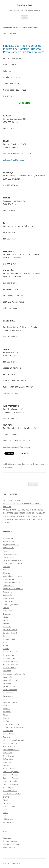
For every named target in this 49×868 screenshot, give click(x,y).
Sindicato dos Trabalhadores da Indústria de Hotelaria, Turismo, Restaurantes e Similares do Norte (24, 49)
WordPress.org (9, 847)
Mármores (7, 712)
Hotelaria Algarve (10, 655)
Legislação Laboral (10, 702)
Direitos (6, 617)
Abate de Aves (9, 541)
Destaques (7, 614)
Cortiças (6, 608)
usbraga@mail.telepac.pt (14, 160)
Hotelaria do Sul (9, 668)
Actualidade (8, 551)
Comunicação (8, 579)
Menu (25, 17)
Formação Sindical (10, 639)
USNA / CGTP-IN (9, 806)
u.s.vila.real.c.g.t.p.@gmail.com (17, 447)
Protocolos (7, 753)
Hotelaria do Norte (21, 464)
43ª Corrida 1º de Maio (12, 500)
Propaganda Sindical (11, 750)
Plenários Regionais (11, 743)
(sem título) (8, 522)
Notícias (6, 721)
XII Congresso (8, 822)
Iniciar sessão (8, 838)
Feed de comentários (11, 844)
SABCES (6, 765)
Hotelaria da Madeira (11, 661)
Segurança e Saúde (10, 781)
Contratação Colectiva (12, 604)
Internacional (8, 693)
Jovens (6, 699)
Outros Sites (8, 731)
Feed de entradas (10, 841)
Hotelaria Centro (10, 658)
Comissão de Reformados (13, 576)
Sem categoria (9, 787)
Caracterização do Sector (13, 563)
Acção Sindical (9, 548)
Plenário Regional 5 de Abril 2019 (16, 740)
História (6, 645)
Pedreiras (7, 737)
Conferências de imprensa (13, 589)
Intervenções (8, 696)
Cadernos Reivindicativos (13, 560)
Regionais (7, 762)
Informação (8, 677)
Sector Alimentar (10, 769)
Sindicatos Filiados (10, 791)
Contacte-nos (8, 598)
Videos (6, 813)
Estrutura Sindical (10, 630)
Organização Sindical (11, 724)
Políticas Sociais (9, 746)
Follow (24, 453)
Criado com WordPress (11, 863)
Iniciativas (7, 683)
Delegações (8, 611)
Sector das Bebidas (10, 775)
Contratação (8, 601)
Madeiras (7, 709)
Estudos (6, 636)
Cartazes (6, 567)
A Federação (8, 538)
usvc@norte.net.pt (11, 393)
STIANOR (7, 803)
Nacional (7, 718)
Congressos (8, 592)
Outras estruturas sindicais (14, 727)
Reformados (8, 759)
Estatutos (7, 627)
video (5, 810)
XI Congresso (8, 819)
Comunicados (8, 586)
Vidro (5, 816)
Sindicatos (25, 5)
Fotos (5, 642)
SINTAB (6, 797)
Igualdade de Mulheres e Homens (16, 674)
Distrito (6, 620)
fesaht (13, 467)
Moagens (7, 715)
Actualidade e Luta (10, 554)
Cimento (6, 573)
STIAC (5, 800)
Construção (8, 595)
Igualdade (7, 671)
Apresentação (8, 557)
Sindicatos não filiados (12, 794)
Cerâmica (7, 570)
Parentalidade (9, 734)
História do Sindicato (11, 652)
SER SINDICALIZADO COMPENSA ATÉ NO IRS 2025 (22, 519)
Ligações (6, 705)
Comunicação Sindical (12, 582)
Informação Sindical (11, 680)
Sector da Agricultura (11, 772)
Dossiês (6, 623)
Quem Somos (8, 756)
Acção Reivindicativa (11, 545)
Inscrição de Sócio (10, 686)
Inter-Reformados (10, 690)
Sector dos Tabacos (11, 778)
